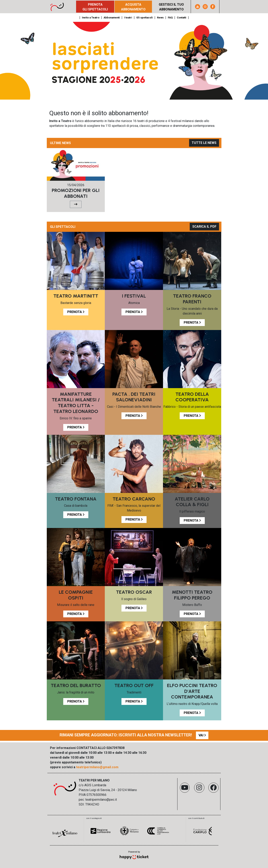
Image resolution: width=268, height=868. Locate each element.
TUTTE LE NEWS (204, 143)
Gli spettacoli (145, 18)
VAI (202, 735)
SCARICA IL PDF (204, 227)
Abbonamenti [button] (112, 18)
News (160, 18)
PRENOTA (76, 312)
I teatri (128, 18)
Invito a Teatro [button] (91, 18)
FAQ (170, 18)
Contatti (182, 18)
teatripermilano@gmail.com (97, 767)
